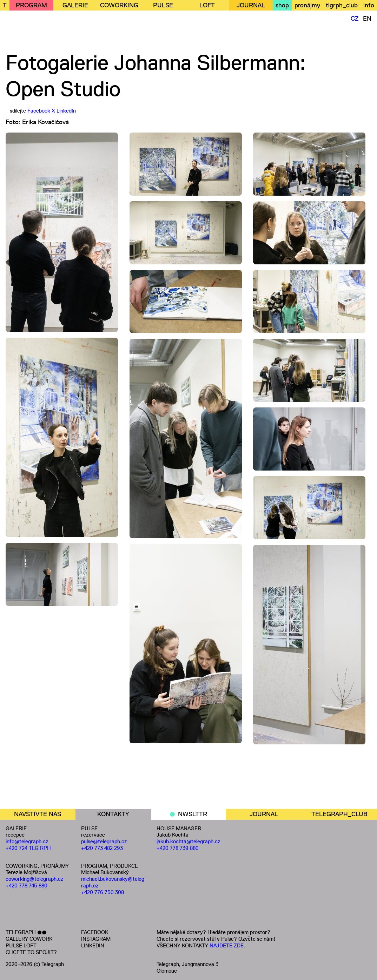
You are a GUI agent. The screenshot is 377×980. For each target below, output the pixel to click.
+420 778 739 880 (178, 848)
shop (282, 5)
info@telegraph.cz (27, 841)
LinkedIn (66, 111)
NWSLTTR (193, 814)
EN (367, 19)
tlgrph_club (342, 5)
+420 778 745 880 (27, 886)
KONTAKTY (113, 814)
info (369, 5)
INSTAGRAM (96, 939)
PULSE (163, 5)
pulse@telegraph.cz (104, 841)
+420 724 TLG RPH (28, 848)
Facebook (39, 111)
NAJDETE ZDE (227, 945)
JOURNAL (251, 5)
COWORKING (119, 5)
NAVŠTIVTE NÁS (38, 814)
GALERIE (75, 5)
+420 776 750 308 (102, 892)
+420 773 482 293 (102, 848)
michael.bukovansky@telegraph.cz (113, 882)
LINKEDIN (93, 945)
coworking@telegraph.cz (35, 879)
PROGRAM (31, 5)
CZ (355, 19)
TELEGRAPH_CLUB (339, 814)
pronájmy (307, 5)
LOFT (207, 5)
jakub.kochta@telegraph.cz (188, 841)
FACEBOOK (95, 932)
